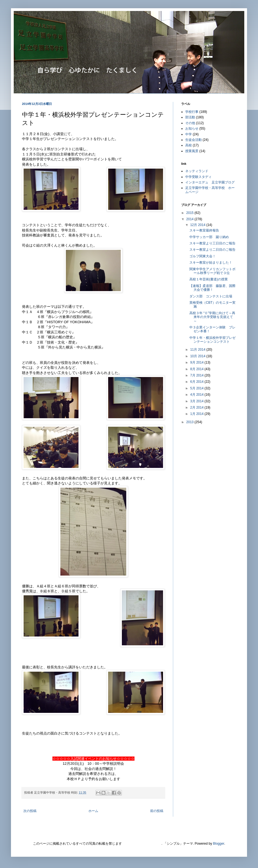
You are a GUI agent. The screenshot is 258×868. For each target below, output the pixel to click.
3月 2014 (197, 401)
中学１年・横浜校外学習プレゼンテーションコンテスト (212, 340)
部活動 (190, 117)
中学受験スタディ (198, 177)
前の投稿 (157, 811)
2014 (190, 219)
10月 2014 (198, 356)
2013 (190, 422)
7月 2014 (197, 375)
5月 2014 (197, 388)
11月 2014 (198, 350)
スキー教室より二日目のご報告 (212, 250)
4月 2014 (197, 395)
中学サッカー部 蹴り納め (209, 237)
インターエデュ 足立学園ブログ (210, 182)
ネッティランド (197, 171)
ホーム (93, 811)
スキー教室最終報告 (204, 230)
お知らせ (192, 129)
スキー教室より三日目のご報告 (212, 243)
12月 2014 (198, 225)
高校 (189, 145)
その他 (190, 123)
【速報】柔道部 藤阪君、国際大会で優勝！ (212, 288)
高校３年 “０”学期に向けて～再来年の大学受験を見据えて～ (212, 317)
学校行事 (192, 112)
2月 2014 (197, 408)
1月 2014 (197, 414)
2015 (190, 213)
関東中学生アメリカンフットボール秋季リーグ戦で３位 (212, 271)
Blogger (219, 844)
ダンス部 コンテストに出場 (211, 296)
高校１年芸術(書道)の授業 (209, 279)
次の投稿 (30, 811)
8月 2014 (197, 369)
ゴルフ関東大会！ (203, 256)
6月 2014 (197, 382)
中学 (189, 134)
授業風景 (192, 151)
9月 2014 (197, 362)
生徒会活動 (193, 140)
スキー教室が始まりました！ (211, 263)
